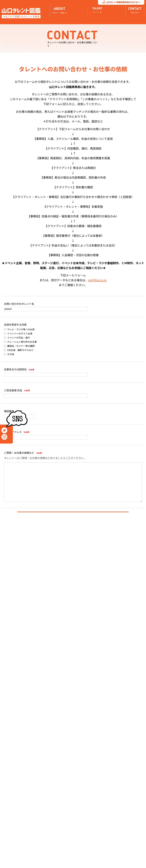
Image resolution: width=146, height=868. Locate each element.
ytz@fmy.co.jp (97, 280)
